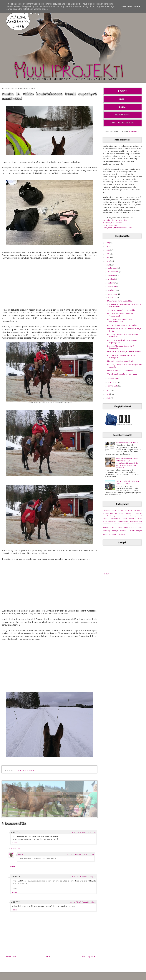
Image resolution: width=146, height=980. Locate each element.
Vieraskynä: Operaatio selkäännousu (122, 374)
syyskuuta (112, 279)
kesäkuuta (112, 290)
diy (116, 513)
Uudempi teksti (10, 957)
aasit (114, 511)
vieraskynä (121, 534)
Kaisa (20, 855)
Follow (106, 574)
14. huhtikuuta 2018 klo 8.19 (83, 902)
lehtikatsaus (123, 521)
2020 (108, 257)
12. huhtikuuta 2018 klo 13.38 (80, 854)
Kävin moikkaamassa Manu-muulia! (122, 325)
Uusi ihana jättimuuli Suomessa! (120, 370)
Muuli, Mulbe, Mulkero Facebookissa (118, 228)
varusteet (112, 534)
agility (121, 511)
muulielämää (137, 524)
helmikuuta (113, 382)
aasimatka (106, 511)
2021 (108, 254)
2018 (108, 265)
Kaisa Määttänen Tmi (122, 123)
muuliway (107, 531)
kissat (125, 519)
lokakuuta (112, 275)
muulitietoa (138, 527)
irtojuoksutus (108, 516)
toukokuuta (113, 294)
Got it (137, 6)
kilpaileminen (115, 519)
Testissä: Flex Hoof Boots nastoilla (121, 310)
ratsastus (31, 771)
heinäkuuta (112, 286)
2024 (108, 243)
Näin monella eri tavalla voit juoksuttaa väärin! (127, 482)
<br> (49, 585)
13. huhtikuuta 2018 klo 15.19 (82, 877)
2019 (108, 261)
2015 (108, 398)
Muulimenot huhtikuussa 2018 (120, 301)
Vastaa (15, 843)
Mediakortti (123, 115)
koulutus (19, 771)
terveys (106, 534)
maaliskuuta (113, 378)
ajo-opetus (138, 511)
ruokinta (132, 531)
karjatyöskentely (130, 516)
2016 (108, 394)
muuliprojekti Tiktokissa (113, 223)
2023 (108, 246)
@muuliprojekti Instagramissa (115, 220)
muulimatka (118, 527)
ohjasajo (115, 531)
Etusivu (49, 957)
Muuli (122, 99)
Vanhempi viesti (89, 957)
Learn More (126, 6)
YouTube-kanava (110, 225)
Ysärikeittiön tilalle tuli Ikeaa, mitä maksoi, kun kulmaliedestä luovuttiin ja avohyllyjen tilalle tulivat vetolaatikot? (127, 463)
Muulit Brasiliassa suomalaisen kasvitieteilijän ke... (120, 321)
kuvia (140, 519)
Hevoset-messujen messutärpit (120, 361)
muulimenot (128, 527)
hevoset (121, 513)
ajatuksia (128, 511)
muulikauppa (108, 527)
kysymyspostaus (109, 521)
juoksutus (118, 516)
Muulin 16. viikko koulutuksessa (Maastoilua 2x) (120, 315)
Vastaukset (15, 848)
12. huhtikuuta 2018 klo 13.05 (82, 832)
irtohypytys (138, 513)
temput (139, 531)
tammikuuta (113, 386)
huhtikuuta (112, 298)
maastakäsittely (136, 521)
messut (126, 524)
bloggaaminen (108, 513)
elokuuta (112, 283)
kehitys (106, 519)
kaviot (140, 516)
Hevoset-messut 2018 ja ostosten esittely (124, 352)
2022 (108, 250)
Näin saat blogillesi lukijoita (127, 443)
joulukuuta (112, 268)
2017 (108, 390)
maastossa (107, 524)
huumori (129, 513)
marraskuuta (113, 272)
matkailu (117, 524)
